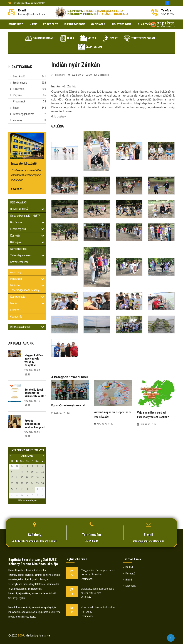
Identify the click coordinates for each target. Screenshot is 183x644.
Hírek (64, 38)
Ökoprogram (89, 47)
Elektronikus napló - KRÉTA (25, 216)
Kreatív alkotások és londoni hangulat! (35, 424)
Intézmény (59, 75)
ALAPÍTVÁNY (146, 24)
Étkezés (15, 310)
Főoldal (128, 567)
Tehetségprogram (144, 38)
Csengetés (16, 317)
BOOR (21, 636)
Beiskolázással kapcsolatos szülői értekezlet (35, 393)
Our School (27, 222)
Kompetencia (27, 297)
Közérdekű (19, 89)
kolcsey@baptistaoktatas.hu (149, 541)
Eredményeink (27, 229)
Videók (87, 38)
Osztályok (27, 242)
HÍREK (33, 24)
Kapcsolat (129, 586)
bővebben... (17, 189)
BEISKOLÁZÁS (18, 202)
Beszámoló (19, 76)
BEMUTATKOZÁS (27, 209)
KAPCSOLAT (51, 24)
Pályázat (18, 95)
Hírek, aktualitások (27, 327)
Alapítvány (16, 272)
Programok (19, 101)
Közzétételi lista (19, 262)
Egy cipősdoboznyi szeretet (68, 405)
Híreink (128, 580)
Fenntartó (129, 574)
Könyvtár (27, 236)
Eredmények (20, 83)
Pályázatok (27, 279)
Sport (112, 38)
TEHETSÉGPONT (122, 24)
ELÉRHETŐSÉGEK (75, 24)
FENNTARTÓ (16, 24)
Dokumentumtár (34, 38)
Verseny (17, 120)
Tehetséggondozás (24, 114)
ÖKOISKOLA (98, 24)
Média (27, 303)
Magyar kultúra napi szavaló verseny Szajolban (34, 360)
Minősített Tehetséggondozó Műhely (27, 288)
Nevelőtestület (18, 249)
